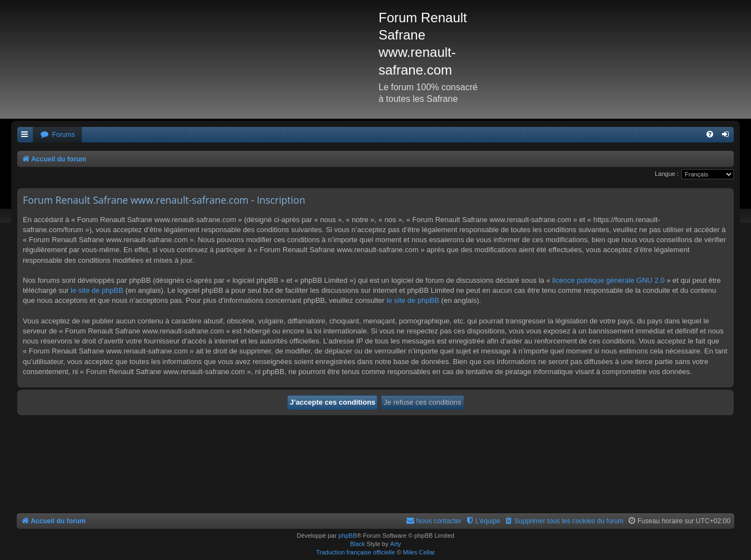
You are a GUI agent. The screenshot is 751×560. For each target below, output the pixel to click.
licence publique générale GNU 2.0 (608, 280)
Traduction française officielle (356, 552)
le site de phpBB (97, 290)
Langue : (667, 174)
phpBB (348, 536)
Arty (396, 544)
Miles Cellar (419, 552)
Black (358, 544)
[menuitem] (57, 135)
